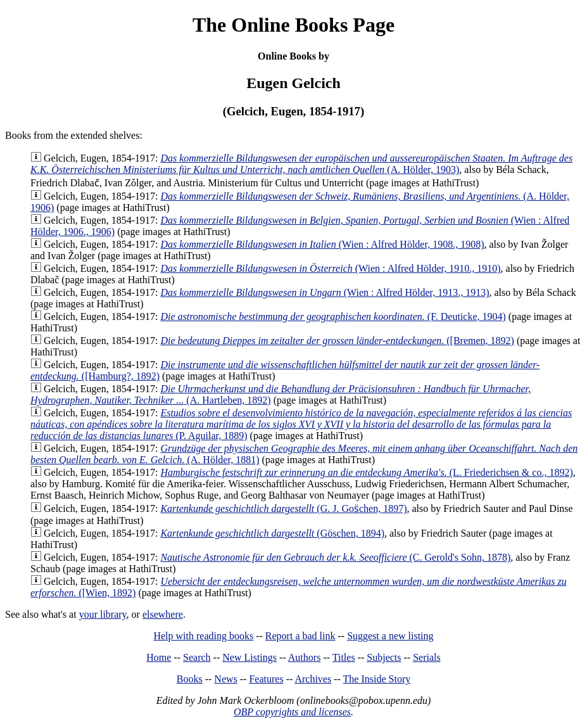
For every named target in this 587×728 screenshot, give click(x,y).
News (225, 679)
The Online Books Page (293, 25)
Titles (344, 657)
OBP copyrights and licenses (292, 712)
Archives (313, 679)
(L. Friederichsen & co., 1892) (366, 472)
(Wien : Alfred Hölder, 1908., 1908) (322, 244)
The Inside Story (377, 679)
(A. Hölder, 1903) (301, 164)
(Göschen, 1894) (272, 533)
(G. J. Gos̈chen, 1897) (283, 508)
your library (103, 614)
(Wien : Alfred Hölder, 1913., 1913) (325, 292)
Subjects (384, 657)
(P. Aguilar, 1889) (301, 424)
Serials (427, 657)
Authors (305, 657)
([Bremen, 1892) (337, 341)
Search (197, 657)
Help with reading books (203, 636)
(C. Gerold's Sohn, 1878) (335, 557)
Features (266, 679)
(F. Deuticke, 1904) (333, 316)
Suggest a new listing (390, 636)
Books (190, 679)
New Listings (249, 657)
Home (159, 657)
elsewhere (163, 614)
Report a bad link (300, 636)
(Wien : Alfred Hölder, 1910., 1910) (330, 268)
